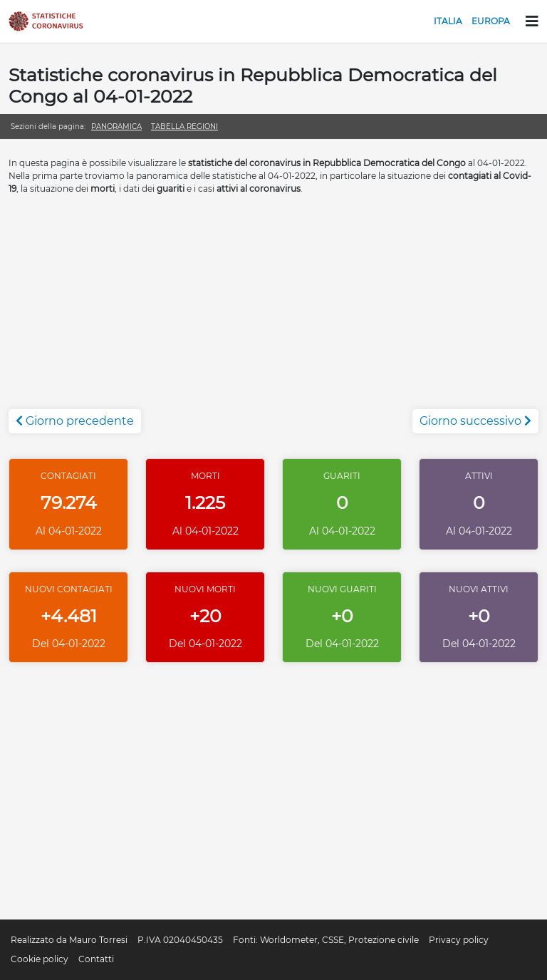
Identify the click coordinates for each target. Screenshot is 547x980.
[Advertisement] (273, 309)
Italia (448, 21)
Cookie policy (40, 959)
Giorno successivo (475, 421)
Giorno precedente (75, 421)
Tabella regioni (184, 127)
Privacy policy (459, 940)
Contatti (96, 959)
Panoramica (116, 127)
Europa (491, 21)
